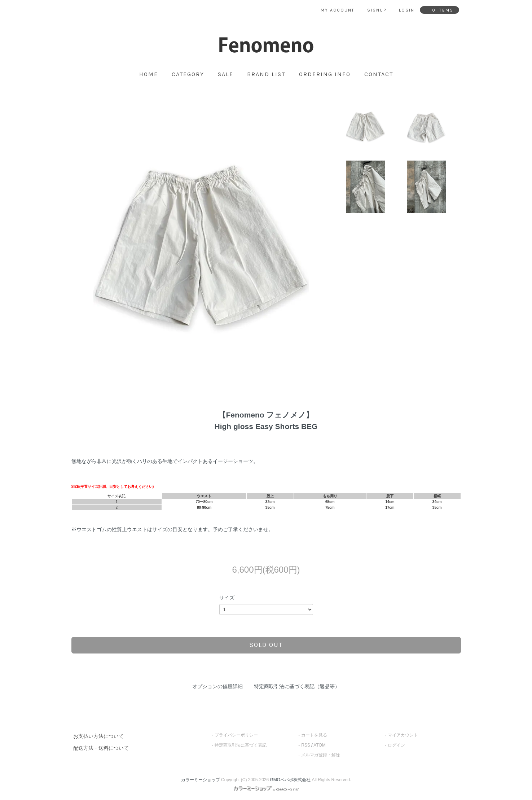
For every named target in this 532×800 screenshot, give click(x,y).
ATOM (320, 745)
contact (379, 74)
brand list (266, 74)
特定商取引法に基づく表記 (241, 745)
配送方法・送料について (101, 748)
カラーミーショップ (201, 780)
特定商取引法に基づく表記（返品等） (297, 686)
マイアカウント (403, 735)
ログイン (396, 745)
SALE (226, 74)
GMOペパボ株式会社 (291, 780)
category (188, 74)
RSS (306, 745)
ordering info (325, 74)
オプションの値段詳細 (217, 686)
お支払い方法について (98, 736)
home (149, 74)
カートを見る (314, 735)
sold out (266, 645)
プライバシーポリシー (236, 735)
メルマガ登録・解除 (321, 755)
